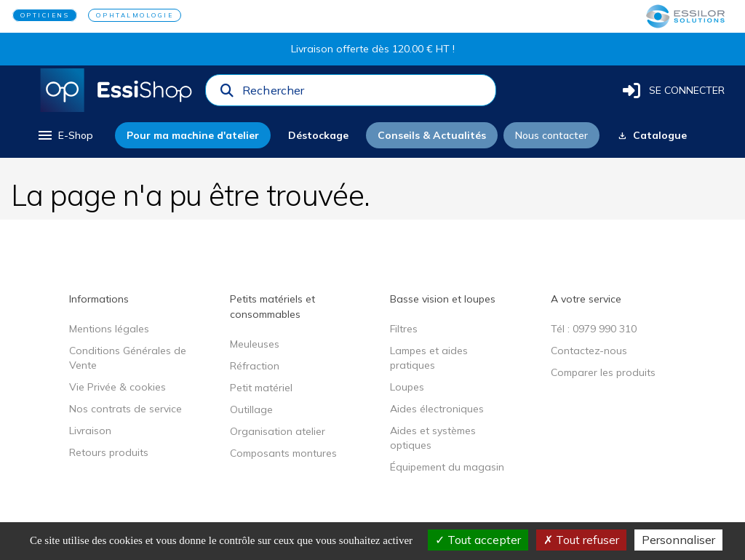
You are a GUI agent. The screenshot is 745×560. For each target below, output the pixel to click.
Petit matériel (261, 388)
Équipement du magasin (447, 467)
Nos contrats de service (126, 409)
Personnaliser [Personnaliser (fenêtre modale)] (678, 540)
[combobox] (364, 94)
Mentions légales (109, 329)
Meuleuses (255, 344)
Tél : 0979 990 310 (594, 329)
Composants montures (283, 453)
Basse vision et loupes (443, 299)
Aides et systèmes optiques (433, 438)
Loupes (407, 387)
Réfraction (255, 366)
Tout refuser (581, 540)
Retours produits (109, 452)
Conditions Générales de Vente (128, 358)
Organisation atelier (278, 431)
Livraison (90, 431)
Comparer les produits (603, 372)
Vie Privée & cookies (117, 387)
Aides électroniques (437, 409)
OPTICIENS (45, 15)
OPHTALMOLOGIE (135, 15)
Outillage (251, 409)
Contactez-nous (589, 351)
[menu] (64, 135)
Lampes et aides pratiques (429, 358)
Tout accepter (478, 540)
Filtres (404, 329)
